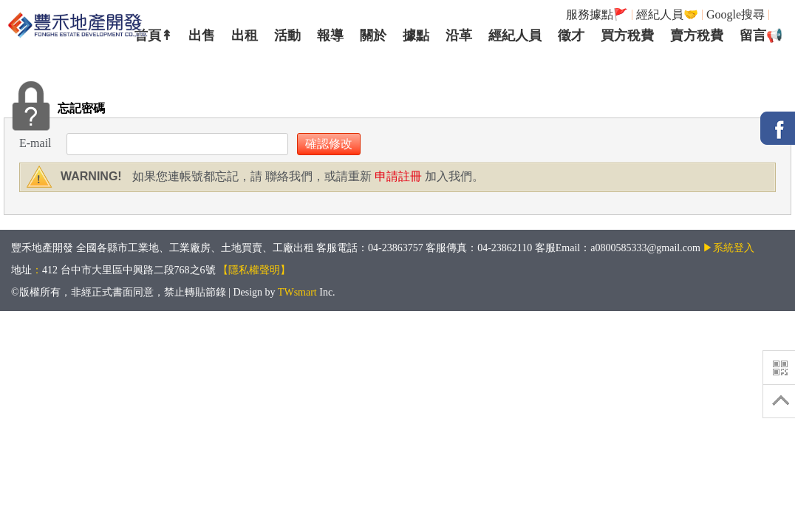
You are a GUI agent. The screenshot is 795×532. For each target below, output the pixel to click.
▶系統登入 (729, 248)
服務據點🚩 (597, 14)
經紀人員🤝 (667, 14)
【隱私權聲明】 (254, 270)
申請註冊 (397, 176)
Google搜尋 (736, 14)
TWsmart (297, 292)
